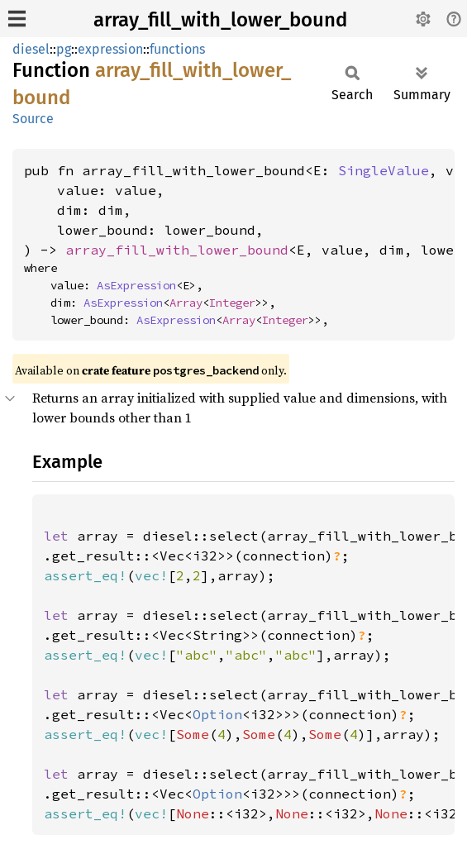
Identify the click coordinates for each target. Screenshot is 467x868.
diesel (31, 49)
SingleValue (384, 170)
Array (186, 303)
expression (110, 49)
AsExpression (136, 285)
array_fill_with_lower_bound (220, 20)
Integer (232, 303)
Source (33, 119)
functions (177, 49)
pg (64, 49)
